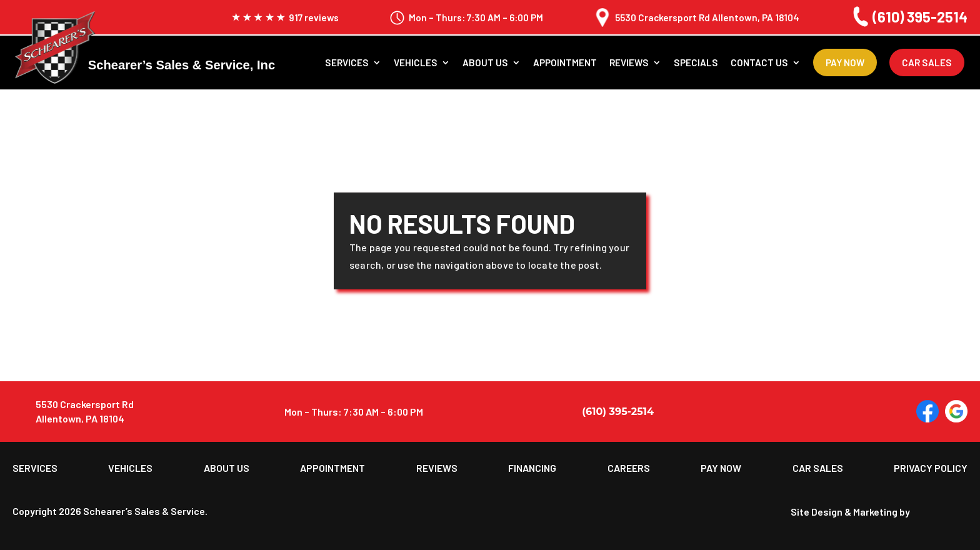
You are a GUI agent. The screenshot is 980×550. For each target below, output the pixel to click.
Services (347, 63)
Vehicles (416, 63)
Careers (629, 468)
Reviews (629, 63)
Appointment (565, 63)
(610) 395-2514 (908, 17)
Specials (696, 63)
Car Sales (927, 62)
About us (485, 63)
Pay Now (845, 62)
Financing (532, 468)
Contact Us (759, 63)
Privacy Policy (931, 468)
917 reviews (285, 18)
